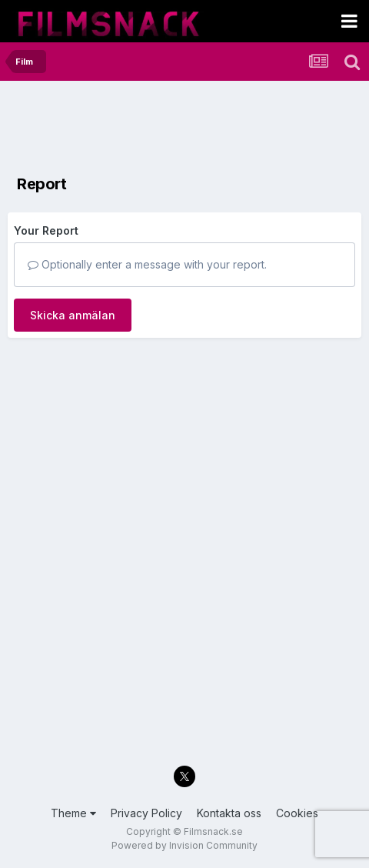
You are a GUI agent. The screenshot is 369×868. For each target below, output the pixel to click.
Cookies (297, 813)
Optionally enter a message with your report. (147, 264)
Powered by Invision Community (184, 845)
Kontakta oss (229, 813)
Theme (73, 813)
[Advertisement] (131, 127)
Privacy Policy (146, 813)
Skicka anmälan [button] (73, 315)
